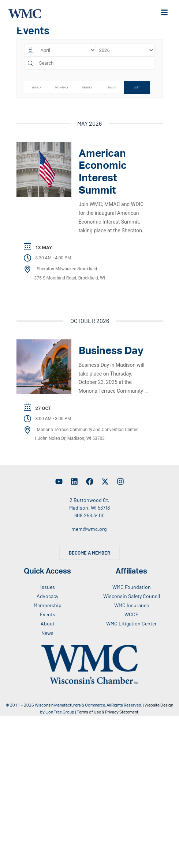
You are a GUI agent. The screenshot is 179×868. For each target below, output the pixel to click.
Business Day (111, 355)
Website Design (159, 709)
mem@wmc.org (89, 533)
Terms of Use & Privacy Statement (108, 716)
